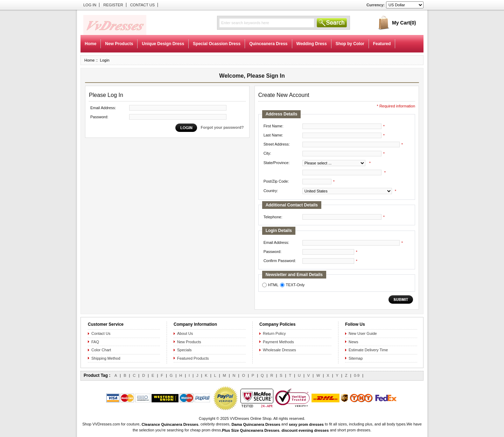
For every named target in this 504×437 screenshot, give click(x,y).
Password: (99, 117)
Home (90, 44)
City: (267, 153)
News (353, 342)
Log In (90, 5)
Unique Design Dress (163, 44)
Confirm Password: (280, 261)
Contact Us (143, 5)
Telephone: (273, 217)
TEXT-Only (295, 285)
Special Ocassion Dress (217, 44)
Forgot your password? (222, 127)
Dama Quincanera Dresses (256, 424)
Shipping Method (106, 358)
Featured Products (193, 358)
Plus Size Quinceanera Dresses (251, 430)
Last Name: (273, 135)
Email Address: (103, 108)
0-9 (357, 375)
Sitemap (356, 358)
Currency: (376, 5)
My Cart (404, 23)
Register (113, 5)
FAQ (95, 342)
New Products (119, 44)
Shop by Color (350, 44)
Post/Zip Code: (276, 181)
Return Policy (274, 333)
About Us (185, 333)
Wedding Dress (312, 44)
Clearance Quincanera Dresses (170, 424)
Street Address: (277, 144)
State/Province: (277, 163)
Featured (382, 44)
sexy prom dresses (306, 424)
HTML (273, 285)
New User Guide (363, 333)
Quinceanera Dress (268, 44)
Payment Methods (278, 342)
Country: (271, 191)
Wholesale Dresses (279, 350)
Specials (184, 350)
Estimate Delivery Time (368, 350)
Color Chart (101, 350)
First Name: (274, 126)
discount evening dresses (305, 430)
